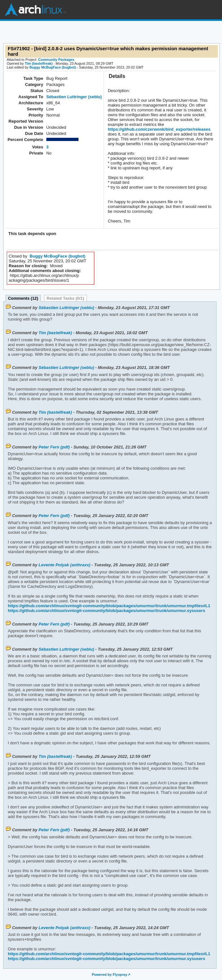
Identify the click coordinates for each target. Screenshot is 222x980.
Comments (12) (23, 298)
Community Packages (56, 60)
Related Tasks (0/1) (65, 298)
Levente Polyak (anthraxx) (65, 565)
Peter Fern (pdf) (54, 447)
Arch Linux (35, 10)
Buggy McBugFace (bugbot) (52, 67)
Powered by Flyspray (109, 975)
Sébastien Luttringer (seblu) (74, 97)
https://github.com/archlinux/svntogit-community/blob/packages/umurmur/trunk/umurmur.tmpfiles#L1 (109, 606)
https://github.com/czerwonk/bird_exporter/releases (159, 129)
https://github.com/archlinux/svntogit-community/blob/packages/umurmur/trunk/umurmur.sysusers (106, 611)
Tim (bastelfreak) (39, 63)
